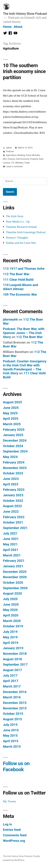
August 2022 (12, 506)
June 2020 (11, 604)
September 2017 (15, 664)
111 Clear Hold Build (18, 280)
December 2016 (15, 692)
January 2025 (13, 435)
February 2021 (14, 561)
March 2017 (12, 686)
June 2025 (11, 408)
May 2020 (10, 610)
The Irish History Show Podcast (25, 14)
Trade (27, 163)
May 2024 (10, 457)
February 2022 (14, 517)
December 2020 (15, 572)
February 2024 (14, 462)
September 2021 (15, 528)
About (18, 27)
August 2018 (12, 659)
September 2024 (15, 451)
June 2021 (11, 539)
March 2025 (12, 424)
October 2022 (13, 501)
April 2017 (11, 681)
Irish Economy (23, 159)
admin (9, 148)
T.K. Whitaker (17, 163)
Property (34, 159)
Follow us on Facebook (16, 766)
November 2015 (15, 708)
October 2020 (13, 583)
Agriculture (11, 155)
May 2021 (10, 544)
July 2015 (10, 725)
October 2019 (13, 626)
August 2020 (12, 593)
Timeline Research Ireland (21, 227)
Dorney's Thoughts (17, 238)
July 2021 (10, 533)
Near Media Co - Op (18, 222)
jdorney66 (10, 319)
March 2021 (12, 555)
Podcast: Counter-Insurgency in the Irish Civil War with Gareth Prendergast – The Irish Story (25, 367)
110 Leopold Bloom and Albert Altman (20, 287)
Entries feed (12, 830)
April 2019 (11, 643)
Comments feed (15, 835)
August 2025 (12, 402)
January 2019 (13, 648)
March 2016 (12, 697)
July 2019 (10, 632)
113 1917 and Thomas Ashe (24, 269)
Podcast (10, 151)
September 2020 (15, 588)
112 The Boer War (16, 274)
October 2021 (13, 522)
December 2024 (15, 440)
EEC (5, 159)
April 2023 (11, 484)
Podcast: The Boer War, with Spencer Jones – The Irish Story (24, 333)
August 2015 (12, 719)
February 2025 (14, 430)
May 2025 (10, 413)
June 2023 (11, 479)
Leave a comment (14, 166)
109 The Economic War (20, 294)
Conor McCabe (33, 155)
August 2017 (12, 670)
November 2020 (15, 577)
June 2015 (11, 730)
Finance (11, 159)
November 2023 (15, 468)
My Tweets (9, 801)
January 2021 (13, 566)
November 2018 (15, 654)
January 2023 (13, 495)
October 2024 (13, 446)
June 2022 (11, 511)
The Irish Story (15, 216)
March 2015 (12, 747)
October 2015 (13, 714)
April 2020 (11, 615)
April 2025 (11, 419)
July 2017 (10, 675)
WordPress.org (14, 841)
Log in (7, 824)
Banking (21, 155)
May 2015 (10, 736)
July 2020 (10, 599)
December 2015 (15, 703)
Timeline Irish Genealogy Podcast (26, 232)
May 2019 (10, 637)
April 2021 (11, 550)
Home (7, 27)
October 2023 (13, 473)
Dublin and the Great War (21, 243)
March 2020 (12, 621)
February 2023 (14, 490)
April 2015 (11, 741)
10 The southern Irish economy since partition (24, 71)
